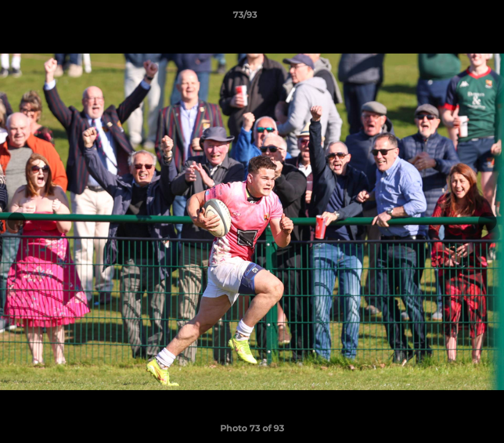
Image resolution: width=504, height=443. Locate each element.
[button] (452, 18)
